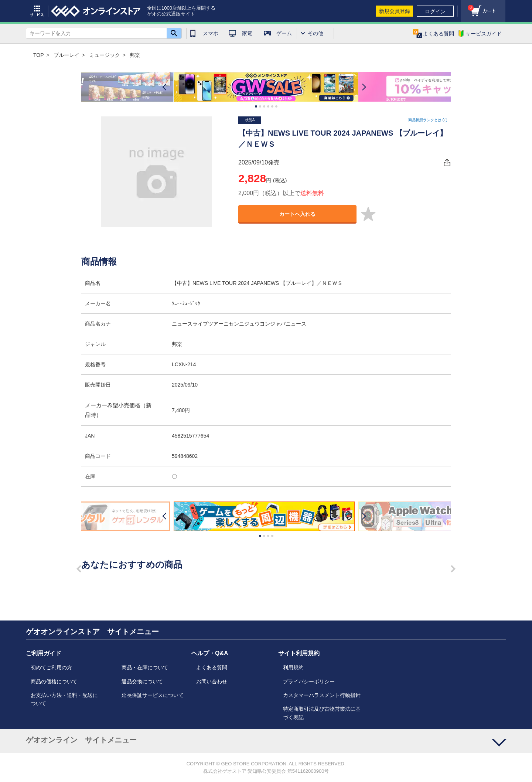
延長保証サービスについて (153, 695)
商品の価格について (54, 681)
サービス (37, 11)
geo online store (96, 11)
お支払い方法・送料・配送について (64, 699)
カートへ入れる (297, 214)
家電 (247, 33)
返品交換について (142, 681)
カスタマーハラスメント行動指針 (322, 695)
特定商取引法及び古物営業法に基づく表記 (322, 713)
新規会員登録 (395, 11)
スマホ (211, 33)
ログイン (435, 11)
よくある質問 (212, 667)
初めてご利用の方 (51, 667)
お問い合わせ (212, 681)
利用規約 (293, 667)
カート (467, 6)
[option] (266, 87)
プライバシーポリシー (309, 681)
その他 (316, 33)
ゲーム (284, 33)
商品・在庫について (145, 667)
